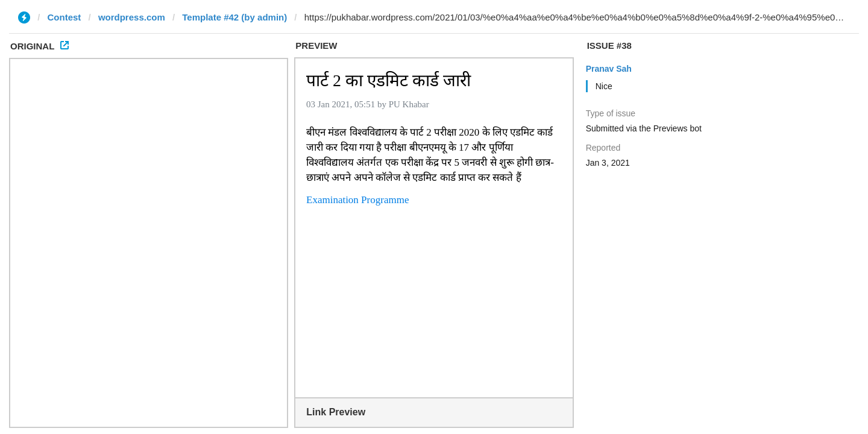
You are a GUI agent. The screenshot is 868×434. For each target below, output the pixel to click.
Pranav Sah (609, 69)
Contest (64, 17)
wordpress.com (132, 17)
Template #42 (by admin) (234, 17)
